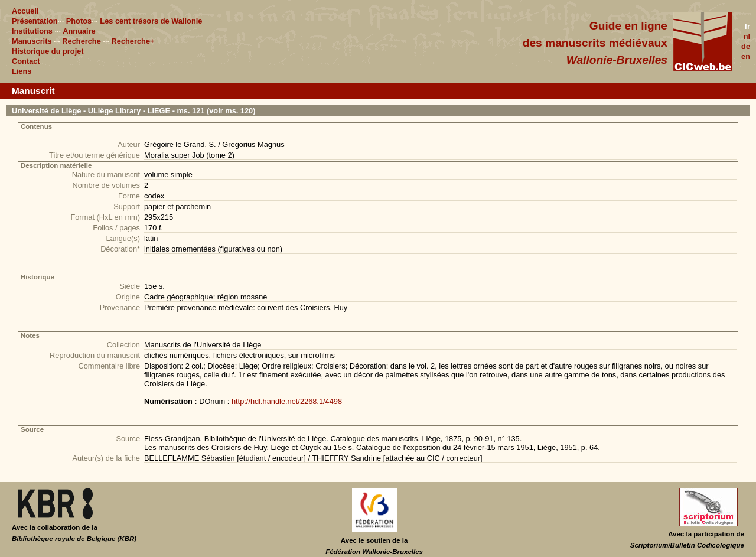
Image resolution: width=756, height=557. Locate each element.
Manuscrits (32, 41)
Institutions (32, 31)
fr (747, 26)
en (746, 56)
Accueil (25, 11)
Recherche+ (133, 41)
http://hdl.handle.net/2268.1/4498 (287, 401)
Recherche (81, 41)
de (746, 46)
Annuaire (79, 31)
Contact (26, 61)
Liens (22, 71)
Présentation (35, 21)
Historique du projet (48, 51)
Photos (79, 21)
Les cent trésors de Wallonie (151, 21)
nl (747, 36)
